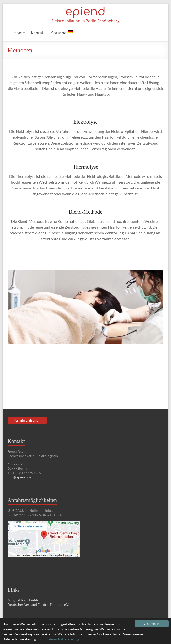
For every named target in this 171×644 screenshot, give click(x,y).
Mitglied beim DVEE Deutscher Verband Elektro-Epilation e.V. (38, 602)
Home (19, 33)
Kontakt (38, 33)
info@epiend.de (19, 477)
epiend (85, 12)
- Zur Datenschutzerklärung (58, 639)
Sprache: (62, 33)
